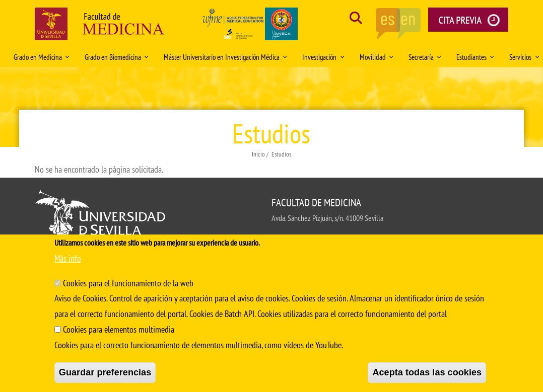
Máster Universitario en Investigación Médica (225, 57)
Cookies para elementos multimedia (119, 329)
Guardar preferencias (105, 372)
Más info (68, 258)
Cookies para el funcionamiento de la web (128, 283)
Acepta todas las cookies (427, 372)
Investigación (323, 57)
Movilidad (377, 57)
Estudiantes (475, 57)
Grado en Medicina (42, 57)
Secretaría (425, 57)
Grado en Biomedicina (117, 57)
